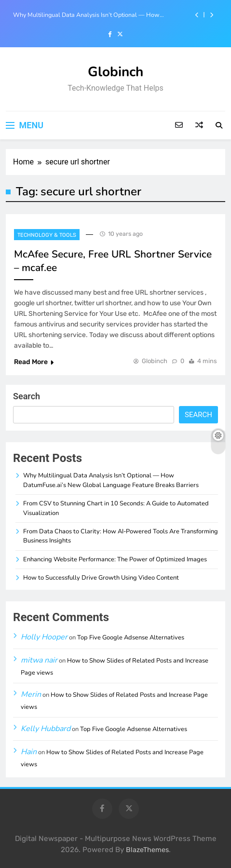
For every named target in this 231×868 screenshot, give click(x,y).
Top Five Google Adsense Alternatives (131, 637)
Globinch (115, 72)
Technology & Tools (47, 235)
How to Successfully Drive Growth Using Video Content (101, 578)
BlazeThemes (147, 850)
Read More (34, 362)
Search (27, 396)
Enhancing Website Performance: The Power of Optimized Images (115, 559)
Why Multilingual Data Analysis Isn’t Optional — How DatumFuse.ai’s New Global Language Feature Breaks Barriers (97, 15)
